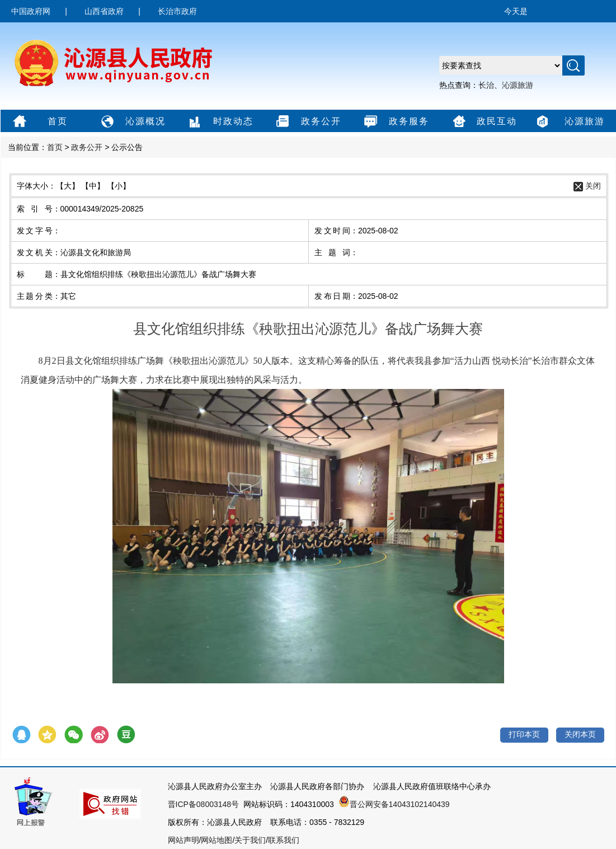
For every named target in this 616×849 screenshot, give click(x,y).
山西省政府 (104, 11)
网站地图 (217, 840)
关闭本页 (580, 734)
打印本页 (524, 734)
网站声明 (184, 840)
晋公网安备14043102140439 (394, 804)
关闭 (593, 186)
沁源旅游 (518, 85)
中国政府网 (31, 11)
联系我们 (284, 840)
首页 (39, 122)
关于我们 (250, 840)
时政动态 (220, 122)
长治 (486, 85)
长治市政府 (177, 11)
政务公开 (307, 122)
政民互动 (483, 122)
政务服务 (395, 122)
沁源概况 (132, 122)
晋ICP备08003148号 (204, 804)
